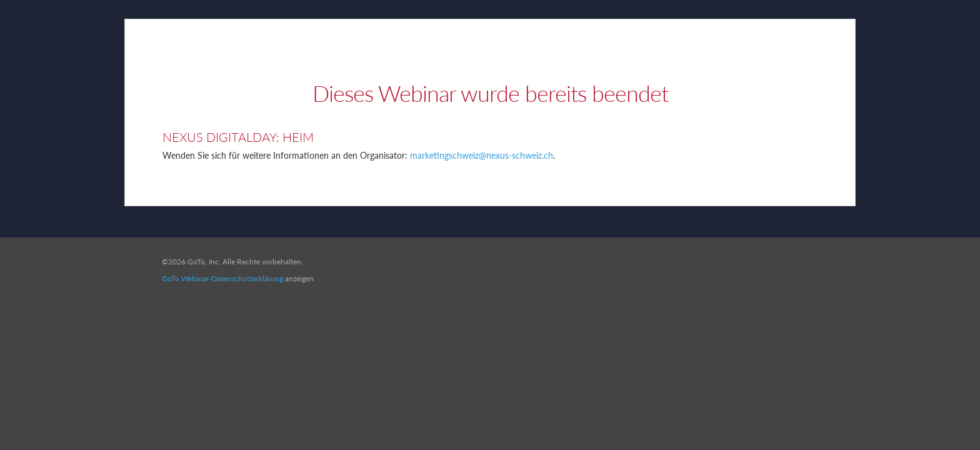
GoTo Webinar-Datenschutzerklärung (222, 278)
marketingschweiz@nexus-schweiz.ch (482, 155)
